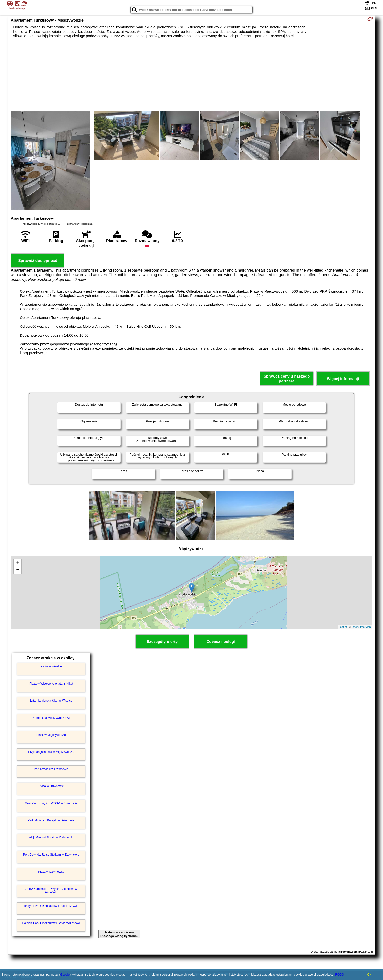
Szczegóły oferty (162, 642)
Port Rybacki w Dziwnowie (51, 769)
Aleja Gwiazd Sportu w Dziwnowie (51, 838)
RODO (340, 975)
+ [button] (18, 563)
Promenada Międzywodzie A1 (51, 718)
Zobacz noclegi (221, 642)
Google (65, 975)
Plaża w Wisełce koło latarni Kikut (51, 684)
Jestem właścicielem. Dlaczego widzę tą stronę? (119, 934)
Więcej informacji (343, 379)
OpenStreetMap (361, 627)
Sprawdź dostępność (38, 261)
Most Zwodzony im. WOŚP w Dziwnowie (51, 803)
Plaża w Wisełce (51, 666)
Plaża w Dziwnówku (51, 872)
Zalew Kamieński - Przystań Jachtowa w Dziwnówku (51, 891)
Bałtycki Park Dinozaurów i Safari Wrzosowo (51, 923)
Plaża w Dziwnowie (51, 786)
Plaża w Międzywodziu (51, 735)
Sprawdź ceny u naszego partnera (287, 379)
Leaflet (343, 627)
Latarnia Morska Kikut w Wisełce (51, 701)
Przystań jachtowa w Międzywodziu (51, 752)
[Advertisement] (191, 75)
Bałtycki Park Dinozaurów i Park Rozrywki (51, 906)
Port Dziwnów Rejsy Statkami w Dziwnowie (51, 855)
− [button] (18, 570)
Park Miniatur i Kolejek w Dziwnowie (51, 820)
